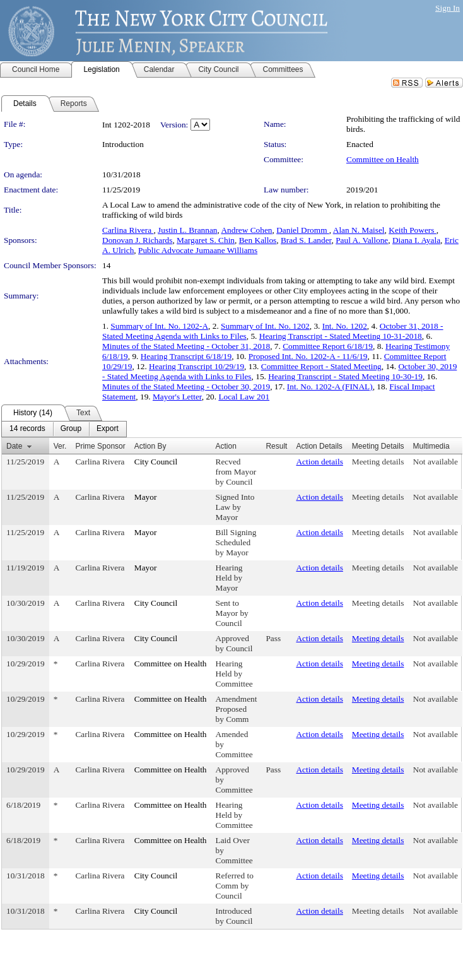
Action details (319, 462)
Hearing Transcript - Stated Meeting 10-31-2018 (341, 336)
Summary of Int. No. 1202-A (159, 326)
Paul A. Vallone (362, 240)
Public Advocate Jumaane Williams (198, 250)
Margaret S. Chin (206, 240)
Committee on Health (383, 159)
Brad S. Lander (306, 240)
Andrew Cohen (246, 230)
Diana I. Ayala (416, 240)
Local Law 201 (244, 397)
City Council (156, 462)
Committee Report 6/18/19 (328, 346)
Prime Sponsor (100, 446)
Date (14, 446)
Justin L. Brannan (187, 230)
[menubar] (64, 429)
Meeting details (378, 462)
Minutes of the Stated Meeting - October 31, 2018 (186, 346)
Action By (150, 446)
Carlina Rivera (128, 230)
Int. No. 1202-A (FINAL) (330, 387)
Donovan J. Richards (137, 240)
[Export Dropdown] (108, 429)
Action (226, 446)
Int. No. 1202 (345, 326)
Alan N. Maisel (359, 230)
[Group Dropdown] (71, 429)
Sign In (448, 8)
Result (276, 446)
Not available (436, 462)
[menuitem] (27, 429)
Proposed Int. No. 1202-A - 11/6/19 (308, 356)
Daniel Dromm (303, 230)
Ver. (60, 446)
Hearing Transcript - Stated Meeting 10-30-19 (345, 376)
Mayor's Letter (177, 397)
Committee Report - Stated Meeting (321, 366)
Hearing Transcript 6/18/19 (186, 356)
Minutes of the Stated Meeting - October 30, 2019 (186, 387)
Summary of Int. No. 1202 (265, 326)
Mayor (146, 497)
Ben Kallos (258, 240)
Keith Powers (413, 230)
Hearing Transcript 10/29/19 (196, 366)
